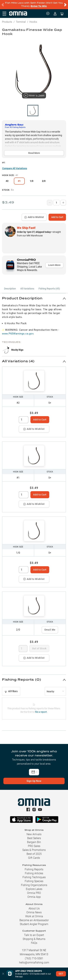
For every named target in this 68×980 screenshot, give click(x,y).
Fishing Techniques (34, 877)
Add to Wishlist (34, 217)
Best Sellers (34, 838)
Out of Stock (39, 648)
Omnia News (34, 912)
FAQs (34, 943)
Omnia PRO (34, 893)
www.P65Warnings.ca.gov (18, 334)
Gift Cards (34, 858)
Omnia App (34, 897)
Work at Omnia (34, 916)
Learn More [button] (54, 265)
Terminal (21, 22)
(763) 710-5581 (34, 958)
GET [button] (61, 974)
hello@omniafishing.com (34, 963)
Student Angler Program (34, 924)
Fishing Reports (34, 869)
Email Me (50, 630)
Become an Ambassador (34, 920)
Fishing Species (34, 881)
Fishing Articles (34, 873)
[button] (34, 298)
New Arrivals (34, 834)
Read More (34, 153)
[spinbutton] (24, 420)
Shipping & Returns (34, 939)
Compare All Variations (15, 168)
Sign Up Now (34, 781)
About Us (34, 908)
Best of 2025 (34, 854)
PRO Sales (34, 846)
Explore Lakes (34, 889)
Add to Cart (57, 217)
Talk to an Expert (34, 935)
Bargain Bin (34, 842)
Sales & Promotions (34, 850)
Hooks (33, 22)
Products (7, 22)
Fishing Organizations (34, 885)
